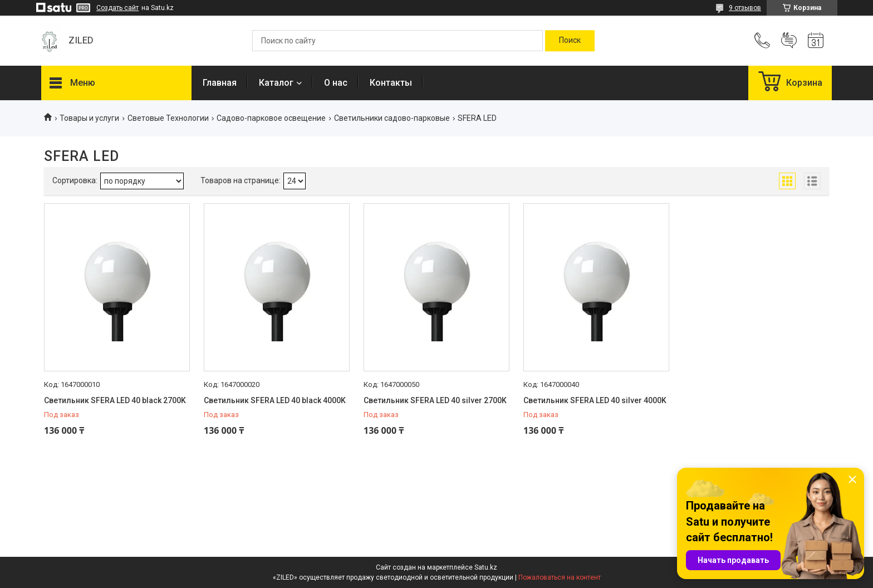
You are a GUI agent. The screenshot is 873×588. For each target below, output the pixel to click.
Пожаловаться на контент (560, 577)
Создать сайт (117, 8)
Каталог (276, 83)
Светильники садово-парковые (392, 118)
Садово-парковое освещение (271, 118)
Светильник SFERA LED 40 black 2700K (115, 400)
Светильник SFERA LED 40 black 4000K (275, 400)
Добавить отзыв (789, 41)
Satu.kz (486, 567)
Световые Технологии (168, 118)
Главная (220, 83)
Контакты (391, 83)
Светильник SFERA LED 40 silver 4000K (595, 400)
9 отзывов (745, 8)
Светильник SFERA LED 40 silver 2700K (435, 400)
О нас (336, 83)
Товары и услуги (89, 118)
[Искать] (570, 41)
